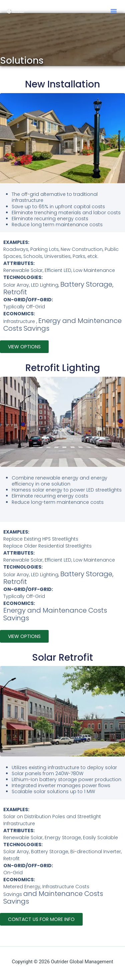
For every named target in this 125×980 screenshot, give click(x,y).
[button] (114, 11)
